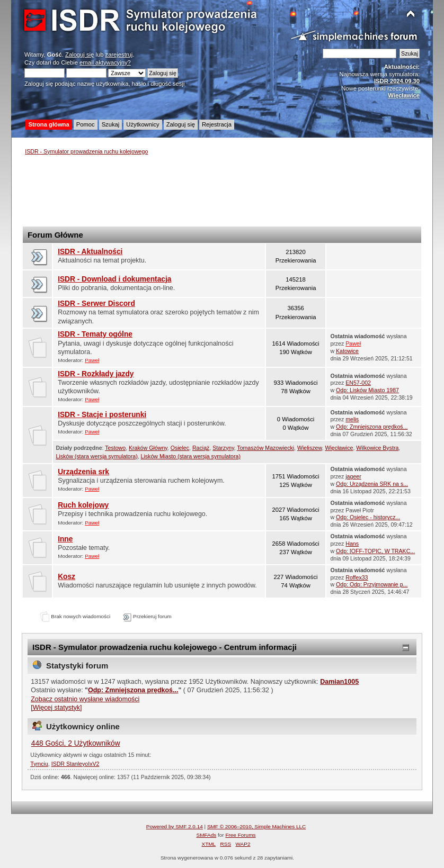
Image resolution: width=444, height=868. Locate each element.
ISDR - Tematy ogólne (95, 334)
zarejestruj (119, 55)
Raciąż (201, 448)
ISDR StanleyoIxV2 (76, 764)
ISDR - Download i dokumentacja (114, 279)
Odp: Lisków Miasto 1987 (367, 390)
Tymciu (39, 764)
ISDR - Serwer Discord (96, 304)
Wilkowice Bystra (377, 448)
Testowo (115, 448)
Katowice (347, 351)
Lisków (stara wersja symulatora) (96, 456)
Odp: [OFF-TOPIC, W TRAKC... (375, 551)
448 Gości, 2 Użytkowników (76, 743)
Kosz (66, 577)
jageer (353, 476)
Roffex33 (357, 577)
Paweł (92, 360)
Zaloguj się (79, 55)
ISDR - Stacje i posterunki (102, 415)
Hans (352, 544)
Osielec (180, 448)
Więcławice (339, 448)
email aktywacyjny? (105, 62)
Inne (65, 539)
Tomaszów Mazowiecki (265, 448)
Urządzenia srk (83, 472)
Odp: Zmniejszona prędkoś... (372, 427)
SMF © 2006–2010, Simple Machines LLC (256, 826)
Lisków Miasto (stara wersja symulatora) (191, 456)
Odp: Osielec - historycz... (368, 517)
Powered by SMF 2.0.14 (175, 826)
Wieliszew (310, 448)
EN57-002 (358, 383)
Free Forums (240, 835)
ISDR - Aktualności (90, 252)
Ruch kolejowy (83, 505)
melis (352, 419)
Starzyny (223, 448)
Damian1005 (339, 682)
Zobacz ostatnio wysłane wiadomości (85, 699)
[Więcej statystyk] (56, 708)
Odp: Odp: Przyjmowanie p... (372, 584)
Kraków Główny (148, 448)
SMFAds (207, 835)
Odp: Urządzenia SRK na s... (372, 484)
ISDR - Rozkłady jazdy (96, 374)
